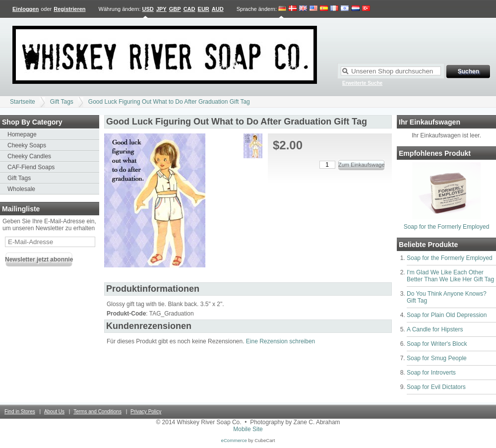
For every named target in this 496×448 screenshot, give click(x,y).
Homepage (22, 134)
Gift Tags (62, 102)
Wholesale (21, 189)
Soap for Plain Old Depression (447, 315)
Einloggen (26, 9)
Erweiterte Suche (362, 83)
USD (148, 9)
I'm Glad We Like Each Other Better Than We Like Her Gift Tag (450, 276)
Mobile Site (248, 429)
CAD (189, 9)
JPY (161, 9)
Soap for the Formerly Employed (447, 227)
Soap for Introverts (431, 373)
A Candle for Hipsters (435, 329)
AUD (218, 9)
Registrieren (69, 9)
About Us (54, 412)
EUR (204, 9)
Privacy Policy (146, 412)
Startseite (23, 102)
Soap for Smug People (437, 358)
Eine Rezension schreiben (280, 341)
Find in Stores (20, 412)
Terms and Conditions (97, 412)
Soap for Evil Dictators (436, 387)
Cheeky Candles (29, 156)
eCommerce (234, 440)
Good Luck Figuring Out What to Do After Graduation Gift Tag (169, 102)
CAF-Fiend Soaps (31, 167)
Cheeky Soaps (27, 145)
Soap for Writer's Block (437, 344)
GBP (175, 9)
